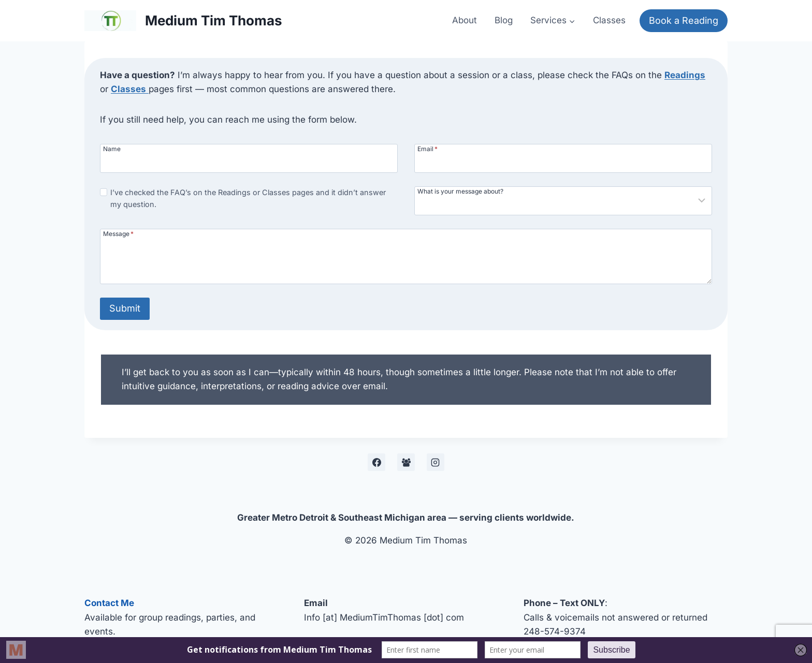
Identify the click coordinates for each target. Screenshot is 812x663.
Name (112, 149)
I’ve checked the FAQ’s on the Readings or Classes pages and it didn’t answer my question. (248, 198)
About (465, 20)
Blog (504, 20)
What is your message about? (460, 191)
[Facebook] (376, 462)
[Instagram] (436, 462)
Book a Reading (684, 20)
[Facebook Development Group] (406, 462)
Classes (609, 20)
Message (118, 233)
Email (427, 149)
